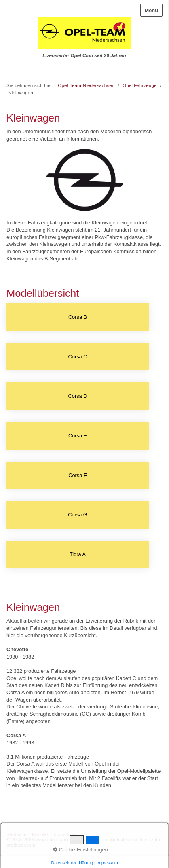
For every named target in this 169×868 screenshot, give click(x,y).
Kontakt (40, 834)
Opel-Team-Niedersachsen (86, 85)
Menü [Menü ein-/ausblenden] (151, 10)
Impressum (65, 834)
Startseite (17, 834)
